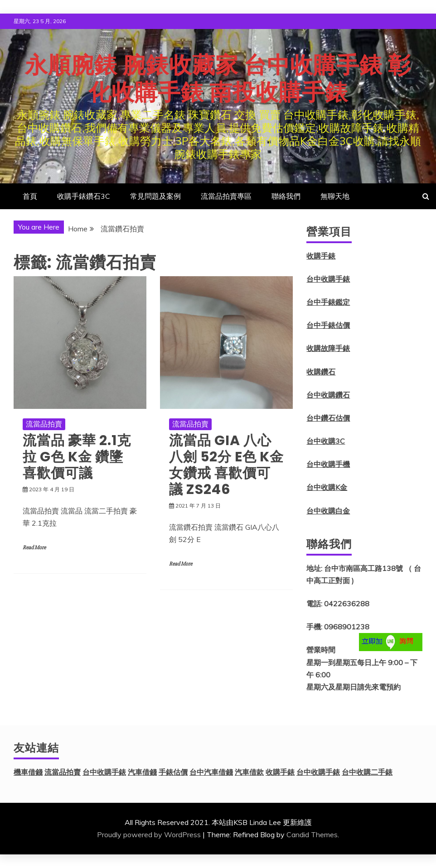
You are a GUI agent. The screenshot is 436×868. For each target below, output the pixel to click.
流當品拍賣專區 (226, 196)
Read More (34, 548)
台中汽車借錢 (211, 772)
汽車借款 (249, 772)
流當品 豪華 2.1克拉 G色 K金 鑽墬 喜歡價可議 (77, 457)
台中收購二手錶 (367, 772)
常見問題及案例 (155, 196)
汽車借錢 (142, 772)
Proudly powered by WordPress (149, 834)
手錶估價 (173, 772)
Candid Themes (312, 834)
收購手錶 (321, 256)
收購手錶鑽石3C (84, 196)
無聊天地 (335, 196)
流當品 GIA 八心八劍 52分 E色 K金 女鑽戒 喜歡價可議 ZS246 (226, 465)
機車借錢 (28, 772)
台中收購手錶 (328, 279)
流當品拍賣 (44, 424)
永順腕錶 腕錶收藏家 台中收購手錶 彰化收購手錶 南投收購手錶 (218, 79)
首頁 (30, 196)
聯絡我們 (286, 196)
